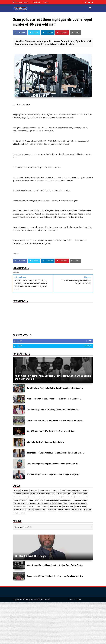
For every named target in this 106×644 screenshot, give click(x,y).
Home (71, 599)
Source (16, 253)
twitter (46, 2)
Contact (78, 599)
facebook (37, 2)
